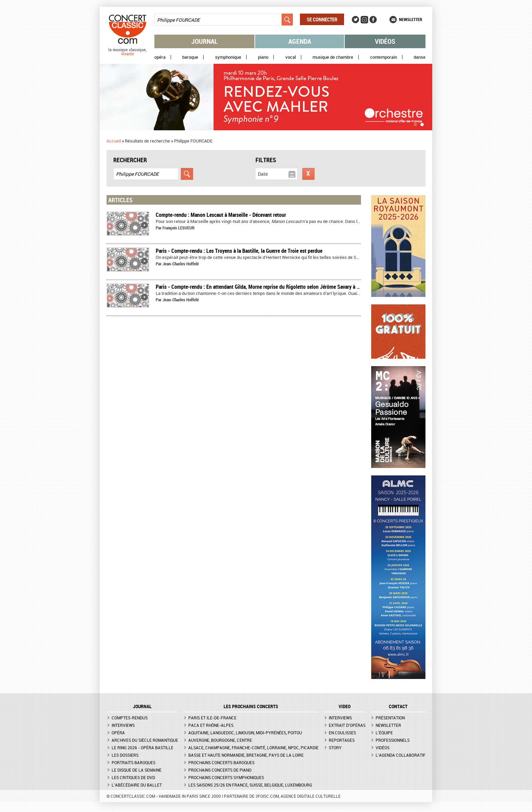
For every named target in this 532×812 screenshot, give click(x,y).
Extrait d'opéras (347, 725)
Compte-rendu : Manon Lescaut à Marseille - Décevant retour (221, 215)
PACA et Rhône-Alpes (211, 725)
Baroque (190, 57)
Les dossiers (125, 755)
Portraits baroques (134, 762)
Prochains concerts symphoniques (226, 777)
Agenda (300, 41)
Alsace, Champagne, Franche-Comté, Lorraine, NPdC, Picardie (253, 748)
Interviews (123, 725)
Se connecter (322, 19)
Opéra (160, 57)
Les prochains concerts (251, 706)
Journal (205, 41)
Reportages (342, 740)
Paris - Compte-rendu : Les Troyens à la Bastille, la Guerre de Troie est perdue (239, 251)
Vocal (291, 57)
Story (335, 748)
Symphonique (228, 57)
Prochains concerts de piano (220, 770)
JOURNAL (142, 706)
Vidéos (385, 41)
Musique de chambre (333, 57)
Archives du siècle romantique (145, 740)
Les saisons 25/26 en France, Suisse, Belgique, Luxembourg (250, 785)
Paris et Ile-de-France (212, 718)
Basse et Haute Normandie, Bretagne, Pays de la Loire (246, 755)
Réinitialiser (308, 174)
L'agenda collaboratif (401, 755)
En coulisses (342, 733)
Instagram (364, 20)
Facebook (373, 20)
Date (263, 174)
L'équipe (384, 733)
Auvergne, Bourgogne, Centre (220, 740)
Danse (420, 57)
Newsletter (411, 19)
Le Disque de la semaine (137, 770)
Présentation (390, 718)
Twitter (356, 20)
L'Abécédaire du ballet (137, 785)
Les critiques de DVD (133, 777)
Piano (263, 57)
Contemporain (384, 57)
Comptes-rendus (130, 718)
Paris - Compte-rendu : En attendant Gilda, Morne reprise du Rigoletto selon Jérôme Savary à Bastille (264, 287)
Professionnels (393, 740)
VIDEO (345, 706)
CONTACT (398, 706)
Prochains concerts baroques (221, 762)
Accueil (114, 141)
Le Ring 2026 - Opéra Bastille (142, 748)
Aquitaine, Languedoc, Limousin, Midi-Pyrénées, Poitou (245, 733)
